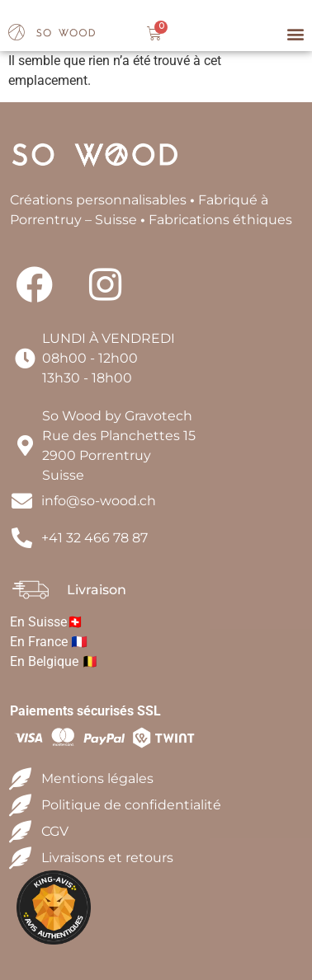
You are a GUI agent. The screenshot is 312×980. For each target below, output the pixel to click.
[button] (295, 34)
